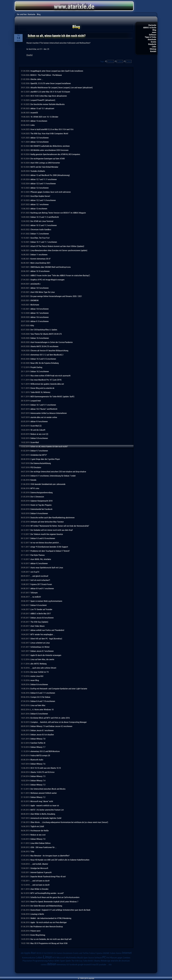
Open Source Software (93, 958)
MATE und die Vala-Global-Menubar (44, 167)
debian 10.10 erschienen (40, 271)
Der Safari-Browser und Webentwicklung (46, 906)
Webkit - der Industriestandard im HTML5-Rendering (51, 918)
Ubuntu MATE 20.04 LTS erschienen (44, 346)
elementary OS (63, 964)
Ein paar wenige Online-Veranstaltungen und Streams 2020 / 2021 (56, 296)
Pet (108, 958)
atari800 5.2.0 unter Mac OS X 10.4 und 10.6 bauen (50, 92)
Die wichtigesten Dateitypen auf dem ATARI (48, 159)
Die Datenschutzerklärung (41, 463)
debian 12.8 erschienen (40, 142)
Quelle (29, 55)
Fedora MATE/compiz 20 (40, 755)
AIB (22, 953)
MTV (54, 958)
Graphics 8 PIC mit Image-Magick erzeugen (47, 280)
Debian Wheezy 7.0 (38, 839)
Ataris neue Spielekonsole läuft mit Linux (47, 568)
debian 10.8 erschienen (40, 309)
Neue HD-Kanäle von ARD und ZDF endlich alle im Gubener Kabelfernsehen (60, 860)
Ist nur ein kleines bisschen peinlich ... (46, 543)
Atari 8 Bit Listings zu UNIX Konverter (45, 163)
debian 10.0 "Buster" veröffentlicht (44, 409)
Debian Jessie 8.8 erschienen (42, 618)
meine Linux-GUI (37, 676)
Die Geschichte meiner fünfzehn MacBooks (48, 104)
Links (154, 47)
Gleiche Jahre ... (37, 79)
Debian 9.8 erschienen (39, 438)
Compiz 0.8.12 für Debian (40, 697)
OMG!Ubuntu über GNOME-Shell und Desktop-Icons (51, 267)
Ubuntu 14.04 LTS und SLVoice (42, 772)
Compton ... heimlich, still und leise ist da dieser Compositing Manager (59, 722)
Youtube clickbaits (38, 171)
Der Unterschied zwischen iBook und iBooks (48, 789)
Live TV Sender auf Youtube (41, 609)
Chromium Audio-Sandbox (41, 229)
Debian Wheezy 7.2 (38, 797)
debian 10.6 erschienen (40, 317)
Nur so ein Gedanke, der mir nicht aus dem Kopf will (51, 939)
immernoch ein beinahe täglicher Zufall (46, 818)
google (80, 965)
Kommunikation (29, 958)
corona (44, 965)
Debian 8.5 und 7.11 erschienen (43, 693)
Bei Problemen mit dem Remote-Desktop (47, 927)
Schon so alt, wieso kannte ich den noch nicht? (49, 447)
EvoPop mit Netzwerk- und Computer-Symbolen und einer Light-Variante (59, 689)
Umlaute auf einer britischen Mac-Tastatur (47, 522)
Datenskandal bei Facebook (41, 509)
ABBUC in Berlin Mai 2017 (41, 614)
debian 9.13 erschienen (40, 321)
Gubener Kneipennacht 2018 (41, 501)
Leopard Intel (36, 401)
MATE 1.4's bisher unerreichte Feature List (47, 810)
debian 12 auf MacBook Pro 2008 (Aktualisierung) (50, 175)
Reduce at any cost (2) (39, 434)
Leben (120, 61)
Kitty (32, 325)
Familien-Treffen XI (38, 743)
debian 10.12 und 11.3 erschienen (44, 225)
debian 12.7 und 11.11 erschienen (44, 179)
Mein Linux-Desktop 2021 (40, 263)
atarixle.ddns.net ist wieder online (44, 417)
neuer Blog (35, 680)
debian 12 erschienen (39, 209)
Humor (111, 61)
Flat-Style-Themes (38, 555)
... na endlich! (36, 597)
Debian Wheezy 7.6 (38, 764)
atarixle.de (116, 961)
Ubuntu (97, 961)
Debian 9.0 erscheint (39, 605)
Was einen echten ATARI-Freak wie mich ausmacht (50, 376)
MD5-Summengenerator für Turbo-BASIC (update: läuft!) (52, 397)
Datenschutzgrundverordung (41, 492)
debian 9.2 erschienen (39, 563)
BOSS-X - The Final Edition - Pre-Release (46, 75)
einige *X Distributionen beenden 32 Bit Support (49, 547)
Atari (33, 953)
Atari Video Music (38, 626)
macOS (95, 965)
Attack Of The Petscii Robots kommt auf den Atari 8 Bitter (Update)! (57, 246)
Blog (154, 30)
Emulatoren (68, 953)
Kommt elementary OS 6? (40, 259)
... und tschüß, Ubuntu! (39, 864)
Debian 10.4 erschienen (40, 338)
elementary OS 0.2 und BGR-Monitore (45, 751)
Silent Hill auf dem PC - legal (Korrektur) (46, 639)
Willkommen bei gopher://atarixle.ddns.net (47, 384)
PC (104, 957)
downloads (152, 39)
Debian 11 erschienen (39, 255)
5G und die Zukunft (38, 430)
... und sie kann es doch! (40, 885)
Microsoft (61, 958)
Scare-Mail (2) (36, 426)
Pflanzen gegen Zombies (120, 958)
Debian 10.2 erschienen (40, 371)
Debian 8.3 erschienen (39, 714)
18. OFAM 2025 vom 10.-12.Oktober (44, 117)
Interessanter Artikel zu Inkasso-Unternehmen (49, 413)
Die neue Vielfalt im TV (40, 672)
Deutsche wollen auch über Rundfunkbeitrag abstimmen (52, 518)
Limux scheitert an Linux (40, 643)
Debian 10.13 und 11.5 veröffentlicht (45, 217)
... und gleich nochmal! (39, 576)
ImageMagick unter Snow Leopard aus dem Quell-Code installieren (57, 71)
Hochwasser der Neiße (40, 831)
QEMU (57, 961)
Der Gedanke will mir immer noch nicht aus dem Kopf (52, 530)
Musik (80, 958)
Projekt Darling (36, 367)
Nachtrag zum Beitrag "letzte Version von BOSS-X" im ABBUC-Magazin (58, 213)
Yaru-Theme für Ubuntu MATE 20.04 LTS (46, 334)
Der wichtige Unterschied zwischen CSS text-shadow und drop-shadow (58, 472)
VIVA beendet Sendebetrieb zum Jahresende (48, 484)
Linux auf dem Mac (38, 705)
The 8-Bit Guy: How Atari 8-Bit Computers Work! (49, 134)
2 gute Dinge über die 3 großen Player (45, 459)
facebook (73, 965)
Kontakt (153, 51)
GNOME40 (34, 300)
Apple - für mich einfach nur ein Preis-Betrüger (49, 922)
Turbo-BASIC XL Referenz (40, 392)
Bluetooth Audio (37, 760)
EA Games (58, 953)
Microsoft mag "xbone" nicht (42, 801)
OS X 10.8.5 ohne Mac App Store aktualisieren (49, 96)
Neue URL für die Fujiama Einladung (45, 363)
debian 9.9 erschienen (39, 421)
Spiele (68, 961)
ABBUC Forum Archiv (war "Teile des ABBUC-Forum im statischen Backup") (60, 275)
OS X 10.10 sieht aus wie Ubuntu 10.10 (46, 768)
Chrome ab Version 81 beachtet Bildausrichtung (49, 351)
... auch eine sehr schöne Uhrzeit (43, 668)
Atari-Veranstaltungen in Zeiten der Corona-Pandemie (52, 342)
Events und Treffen (81, 953)
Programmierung (40, 961)
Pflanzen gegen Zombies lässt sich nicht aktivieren (51, 192)
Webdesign (105, 961)
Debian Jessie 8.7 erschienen (42, 651)
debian (52, 964)
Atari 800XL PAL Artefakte (41, 559)
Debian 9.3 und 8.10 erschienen (43, 538)
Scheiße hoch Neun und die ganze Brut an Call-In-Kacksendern (55, 897)
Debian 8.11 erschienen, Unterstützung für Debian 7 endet (53, 476)
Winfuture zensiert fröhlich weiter (44, 793)
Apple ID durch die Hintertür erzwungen (46, 655)
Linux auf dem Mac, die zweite (42, 659)
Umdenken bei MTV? (39, 455)
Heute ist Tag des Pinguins (41, 505)
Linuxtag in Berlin (37, 914)
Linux (129, 61)
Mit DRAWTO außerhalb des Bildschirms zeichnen (50, 146)
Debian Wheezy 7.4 (38, 781)
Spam (63, 961)
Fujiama (99, 953)
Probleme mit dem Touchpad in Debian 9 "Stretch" (50, 551)
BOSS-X (40, 953)
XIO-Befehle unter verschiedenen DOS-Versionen (49, 150)
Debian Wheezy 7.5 (38, 776)
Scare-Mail (35, 442)
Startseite (152, 25)
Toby (32, 851)
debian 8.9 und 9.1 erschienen (42, 588)
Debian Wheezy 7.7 (38, 747)
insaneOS (34, 113)
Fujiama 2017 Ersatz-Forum (41, 584)
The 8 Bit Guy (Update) (39, 622)
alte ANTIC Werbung (38, 664)
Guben (113, 953)
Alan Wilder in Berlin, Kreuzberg (43, 814)
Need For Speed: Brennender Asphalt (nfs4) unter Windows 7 (54, 902)
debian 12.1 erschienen (40, 204)
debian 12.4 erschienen (40, 188)
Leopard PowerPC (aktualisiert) (43, 100)
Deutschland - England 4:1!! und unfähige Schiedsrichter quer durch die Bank (60, 910)
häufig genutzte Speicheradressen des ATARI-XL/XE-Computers (55, 154)
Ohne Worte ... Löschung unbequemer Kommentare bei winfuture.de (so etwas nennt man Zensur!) (69, 822)
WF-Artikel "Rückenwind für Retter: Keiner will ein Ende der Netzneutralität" (60, 526)
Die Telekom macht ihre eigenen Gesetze (47, 534)
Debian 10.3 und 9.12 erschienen (43, 359)
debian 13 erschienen (39, 121)
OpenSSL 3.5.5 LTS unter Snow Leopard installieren (51, 83)
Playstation (27, 961)
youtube (103, 964)
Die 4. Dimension (37, 497)
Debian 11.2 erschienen (40, 234)
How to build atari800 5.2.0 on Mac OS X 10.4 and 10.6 (52, 129)
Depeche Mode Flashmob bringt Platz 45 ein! (48, 877)
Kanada (33, 480)
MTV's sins (35, 488)
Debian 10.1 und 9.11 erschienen (43, 405)
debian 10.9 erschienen (40, 288)
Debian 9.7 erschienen (39, 451)
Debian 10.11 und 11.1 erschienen (44, 242)
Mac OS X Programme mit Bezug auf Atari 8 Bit (49, 943)
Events (154, 42)
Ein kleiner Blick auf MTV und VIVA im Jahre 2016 (50, 718)
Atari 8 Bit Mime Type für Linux (43, 292)
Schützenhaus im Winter (40, 647)
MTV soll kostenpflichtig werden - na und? (47, 893)
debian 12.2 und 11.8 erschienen (43, 200)
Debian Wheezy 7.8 (38, 739)
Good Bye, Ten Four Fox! (40, 238)
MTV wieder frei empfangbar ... (43, 634)
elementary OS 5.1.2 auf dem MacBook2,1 (47, 355)
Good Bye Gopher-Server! (40, 196)
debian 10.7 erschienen (40, 313)
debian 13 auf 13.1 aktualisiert (42, 108)
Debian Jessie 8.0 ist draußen (42, 735)
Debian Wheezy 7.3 (38, 785)
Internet (127, 953)
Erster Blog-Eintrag (38, 935)
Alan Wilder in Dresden (39, 889)
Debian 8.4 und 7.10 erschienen (43, 701)
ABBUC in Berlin (150, 28)
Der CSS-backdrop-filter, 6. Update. (44, 330)
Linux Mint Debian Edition (40, 843)
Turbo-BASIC (88, 961)
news (154, 32)
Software (153, 35)
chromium (126, 961)
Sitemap (153, 49)
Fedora (92, 953)
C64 (45, 953)
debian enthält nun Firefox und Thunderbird (47, 630)
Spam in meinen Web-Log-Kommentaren (46, 601)
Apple (27, 953)
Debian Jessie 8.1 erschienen (42, 730)
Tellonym (34, 593)
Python (51, 961)
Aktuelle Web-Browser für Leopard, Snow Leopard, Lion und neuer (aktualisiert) (62, 88)
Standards (152, 44)
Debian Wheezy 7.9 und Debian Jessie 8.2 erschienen (51, 726)
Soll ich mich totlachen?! (40, 580)
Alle (110, 965)
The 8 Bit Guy (77, 961)
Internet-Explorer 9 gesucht (41, 872)
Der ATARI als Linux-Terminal (42, 221)
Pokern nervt (35, 931)
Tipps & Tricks (150, 37)
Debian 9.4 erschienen (39, 513)
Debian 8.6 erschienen (39, 684)
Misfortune (35, 305)
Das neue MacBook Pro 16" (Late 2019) (46, 380)
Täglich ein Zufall (37, 826)
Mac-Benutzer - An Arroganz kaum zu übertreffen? (50, 856)
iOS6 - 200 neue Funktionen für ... (43, 847)
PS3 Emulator (36, 467)
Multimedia (71, 958)
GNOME (106, 953)
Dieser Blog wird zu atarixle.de (42, 388)
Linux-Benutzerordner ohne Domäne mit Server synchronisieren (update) (59, 250)
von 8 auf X (35, 572)
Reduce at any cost (38, 835)
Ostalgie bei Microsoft (39, 868)
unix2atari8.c (35, 284)
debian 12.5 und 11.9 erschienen (43, 184)
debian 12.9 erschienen (40, 138)
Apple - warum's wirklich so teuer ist (45, 806)
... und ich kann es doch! (40, 881)
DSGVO (50, 953)
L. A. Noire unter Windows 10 (42, 710)
